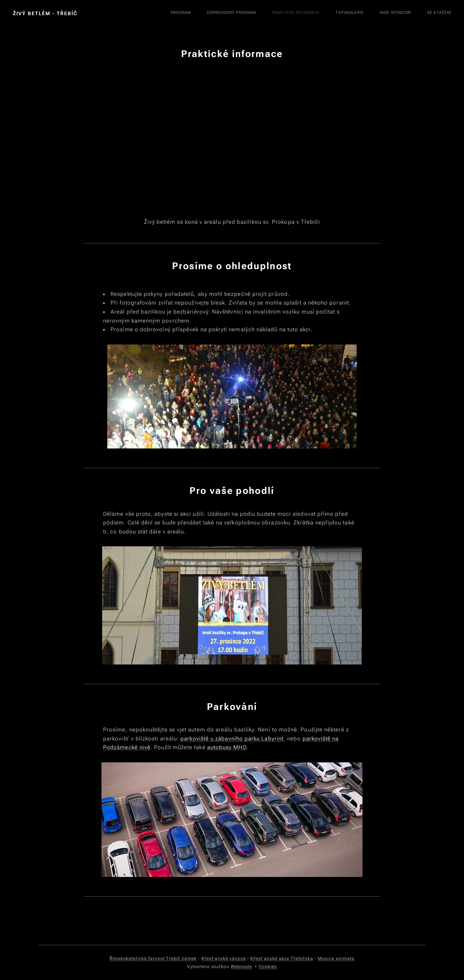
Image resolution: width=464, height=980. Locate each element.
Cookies (268, 966)
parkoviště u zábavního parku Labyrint (232, 739)
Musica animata (336, 958)
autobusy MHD (227, 747)
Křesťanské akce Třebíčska (282, 958)
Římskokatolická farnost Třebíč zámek (153, 958)
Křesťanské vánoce (224, 958)
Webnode (241, 966)
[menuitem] (348, 13)
